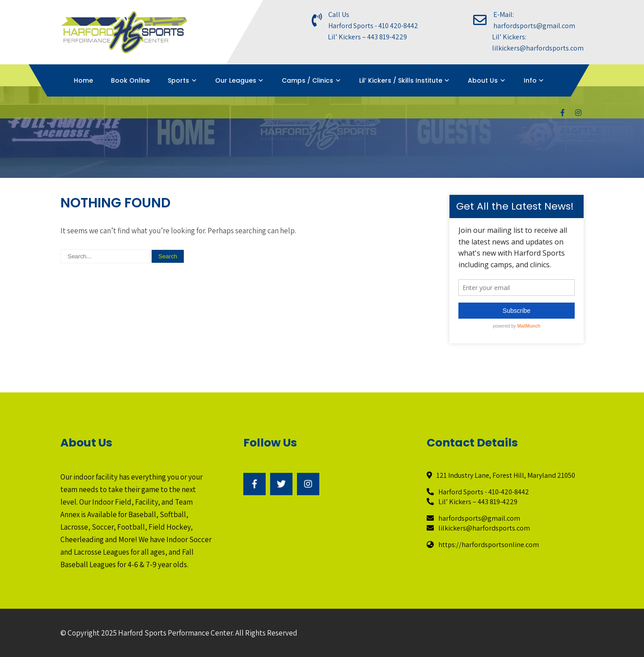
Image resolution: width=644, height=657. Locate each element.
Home (83, 80)
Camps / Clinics (307, 80)
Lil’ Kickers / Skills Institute (401, 80)
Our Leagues (236, 80)
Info (530, 80)
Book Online (130, 80)
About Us (483, 80)
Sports (178, 80)
